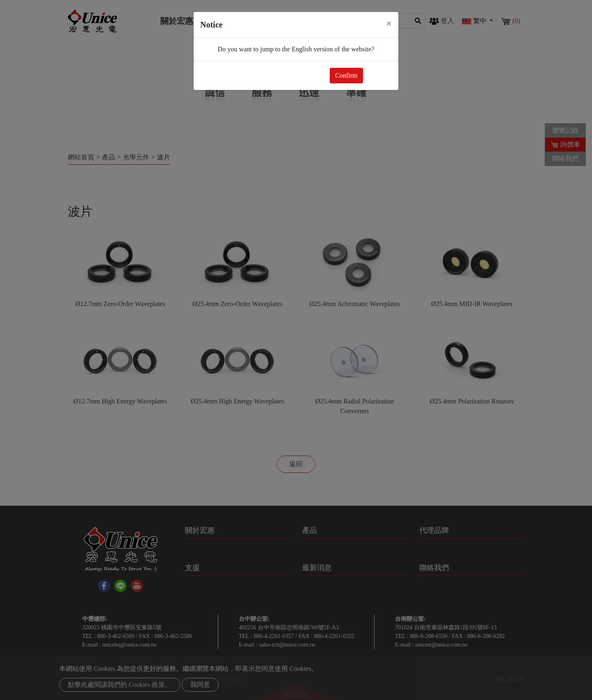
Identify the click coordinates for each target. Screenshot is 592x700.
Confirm (346, 75)
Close (379, 75)
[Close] (389, 23)
